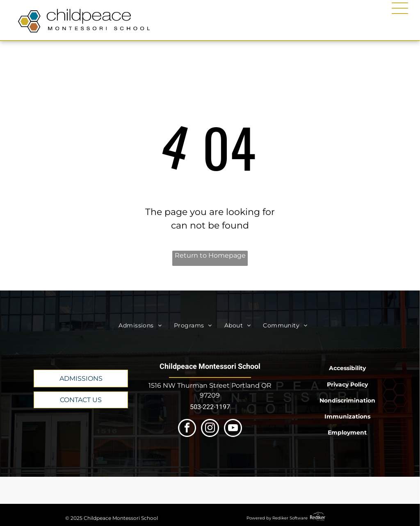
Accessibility (347, 368)
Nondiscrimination (347, 400)
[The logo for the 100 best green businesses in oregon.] (324, 490)
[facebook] (187, 429)
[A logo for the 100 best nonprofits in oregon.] (267, 490)
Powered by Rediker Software (277, 518)
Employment (347, 432)
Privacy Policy (347, 384)
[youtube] (233, 429)
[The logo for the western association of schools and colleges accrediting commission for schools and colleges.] (210, 490)
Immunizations (347, 416)
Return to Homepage (210, 255)
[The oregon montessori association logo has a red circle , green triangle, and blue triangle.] (153, 490)
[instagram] (210, 429)
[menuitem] (140, 326)
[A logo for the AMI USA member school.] (96, 490)
